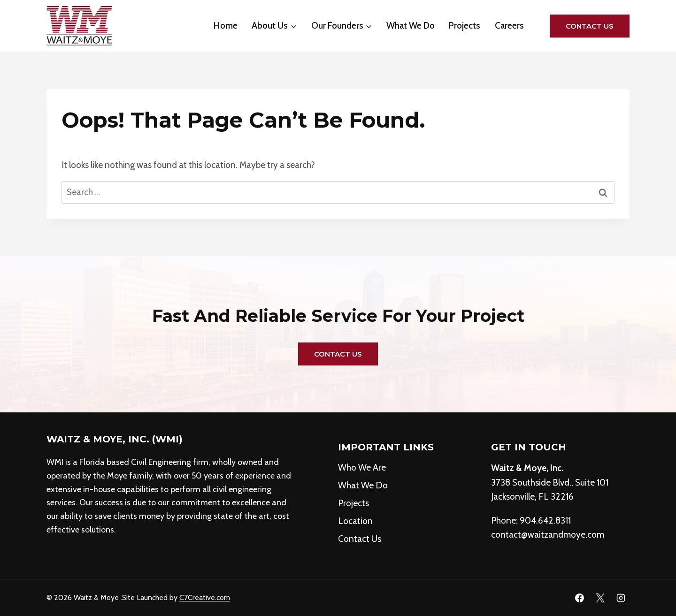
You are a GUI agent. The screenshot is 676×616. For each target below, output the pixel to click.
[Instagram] (621, 598)
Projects (465, 26)
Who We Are (362, 468)
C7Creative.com (205, 597)
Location (355, 521)
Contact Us (590, 26)
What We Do (411, 26)
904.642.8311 (545, 521)
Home (226, 26)
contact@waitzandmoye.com (548, 535)
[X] (600, 598)
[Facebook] (580, 598)
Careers (509, 26)
